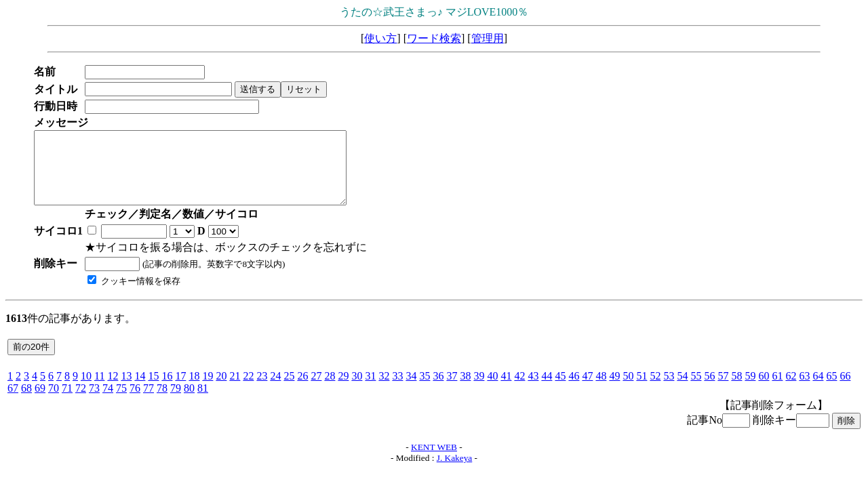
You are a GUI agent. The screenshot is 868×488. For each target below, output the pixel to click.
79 (176, 402)
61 (777, 390)
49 (614, 390)
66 (845, 390)
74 (108, 402)
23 (262, 390)
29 (343, 390)
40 (492, 390)
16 (167, 390)
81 (203, 402)
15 (153, 390)
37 (452, 390)
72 (81, 402)
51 (642, 390)
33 (397, 390)
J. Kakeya (455, 472)
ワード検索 (434, 38)
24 (275, 390)
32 (384, 390)
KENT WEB (434, 461)
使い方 (380, 38)
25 (289, 390)
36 (438, 390)
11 (99, 390)
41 (506, 390)
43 (533, 390)
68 (26, 402)
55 (696, 390)
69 (40, 402)
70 (54, 402)
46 (574, 390)
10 (86, 390)
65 (831, 390)
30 (357, 390)
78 (162, 402)
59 (750, 390)
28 (330, 390)
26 (302, 390)
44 (547, 390)
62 (791, 390)
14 (140, 390)
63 (804, 390)
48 (601, 390)
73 (94, 402)
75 (121, 402)
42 (519, 390)
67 (13, 402)
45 (560, 390)
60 (764, 390)
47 (587, 390)
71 (67, 402)
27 (316, 390)
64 (818, 390)
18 (194, 390)
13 (126, 390)
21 (235, 390)
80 (189, 402)
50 (628, 390)
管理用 (488, 38)
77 (149, 402)
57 (723, 390)
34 (411, 390)
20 (221, 390)
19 (208, 390)
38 (465, 390)
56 (709, 390)
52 (655, 390)
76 (135, 402)
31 (370, 390)
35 (425, 390)
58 (736, 390)
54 (682, 390)
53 (669, 390)
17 (180, 390)
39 (479, 390)
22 (248, 390)
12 (113, 390)
